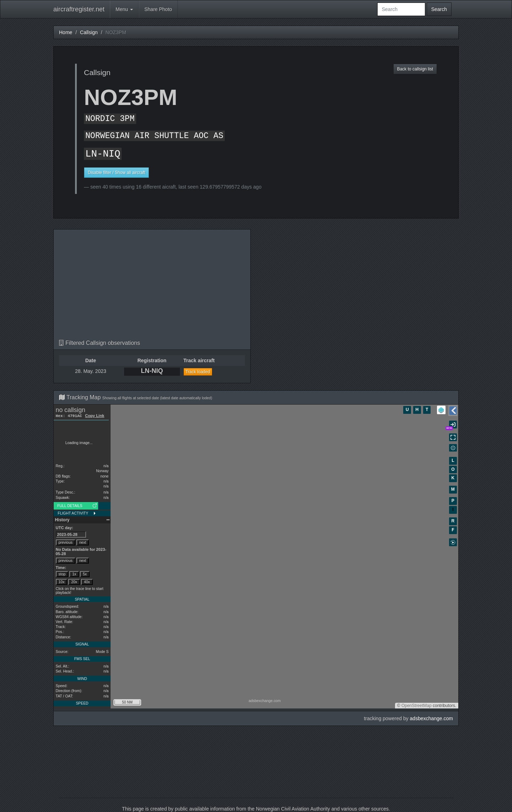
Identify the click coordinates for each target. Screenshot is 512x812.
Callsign (89, 32)
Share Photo (158, 9)
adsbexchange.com (431, 718)
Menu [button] (124, 9)
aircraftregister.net (79, 9)
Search (439, 9)
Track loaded (198, 372)
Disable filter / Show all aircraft (116, 173)
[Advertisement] (152, 286)
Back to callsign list (415, 69)
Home (66, 32)
